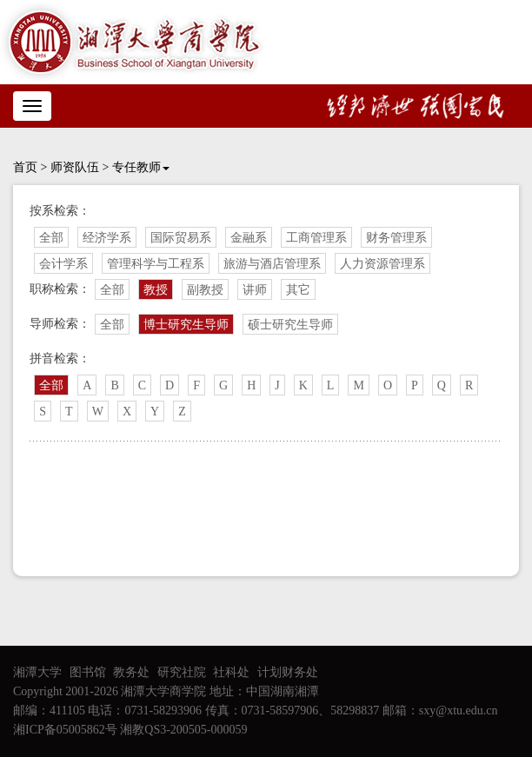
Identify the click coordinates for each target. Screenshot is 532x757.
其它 (298, 290)
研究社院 (182, 672)
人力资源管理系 (382, 264)
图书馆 (88, 672)
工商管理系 (316, 238)
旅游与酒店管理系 (272, 264)
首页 (25, 167)
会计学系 (63, 264)
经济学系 (107, 238)
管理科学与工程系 (156, 264)
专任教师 (141, 167)
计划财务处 (288, 672)
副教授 (205, 290)
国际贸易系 (181, 238)
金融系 (249, 238)
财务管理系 (396, 238)
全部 (51, 238)
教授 (156, 290)
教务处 (131, 672)
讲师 (255, 290)
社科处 (231, 672)
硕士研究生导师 (290, 325)
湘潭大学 (37, 672)
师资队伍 (75, 167)
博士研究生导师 (186, 325)
